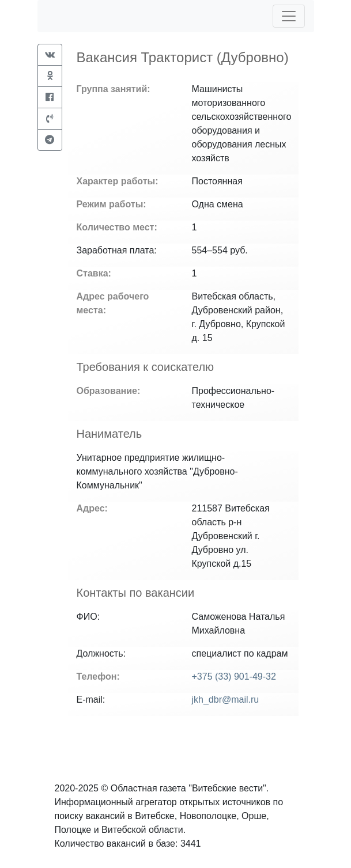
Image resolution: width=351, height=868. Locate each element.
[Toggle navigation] (289, 16)
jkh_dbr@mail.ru (226, 700)
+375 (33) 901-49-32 (234, 676)
